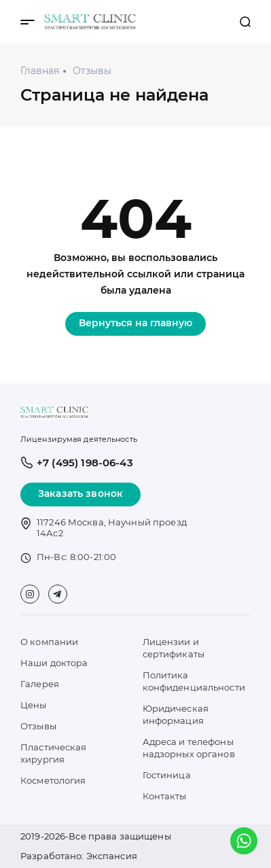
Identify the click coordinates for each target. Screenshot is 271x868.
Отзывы (38, 726)
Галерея (40, 684)
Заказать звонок (80, 493)
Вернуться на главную (135, 323)
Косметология (53, 780)
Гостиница (167, 775)
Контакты (165, 796)
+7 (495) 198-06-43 (219, 22)
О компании (49, 642)
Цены (34, 705)
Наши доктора (54, 663)
